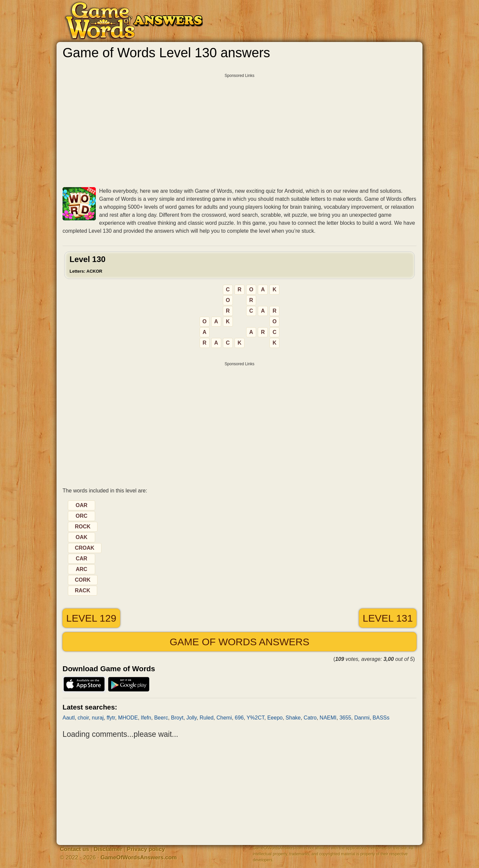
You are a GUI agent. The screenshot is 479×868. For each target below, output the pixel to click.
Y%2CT (255, 718)
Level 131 (388, 618)
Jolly (191, 718)
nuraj (98, 718)
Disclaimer (108, 849)
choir (83, 718)
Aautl (69, 718)
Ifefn (146, 718)
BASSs (381, 718)
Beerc (161, 718)
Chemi (224, 718)
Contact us (75, 849)
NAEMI (328, 718)
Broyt (177, 718)
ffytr (111, 718)
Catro (310, 718)
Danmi (362, 718)
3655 (345, 718)
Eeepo (275, 718)
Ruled (207, 718)
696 (239, 718)
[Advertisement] (239, 128)
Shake (293, 718)
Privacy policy (146, 849)
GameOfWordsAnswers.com (139, 858)
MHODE (128, 718)
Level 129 (91, 618)
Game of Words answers (239, 642)
